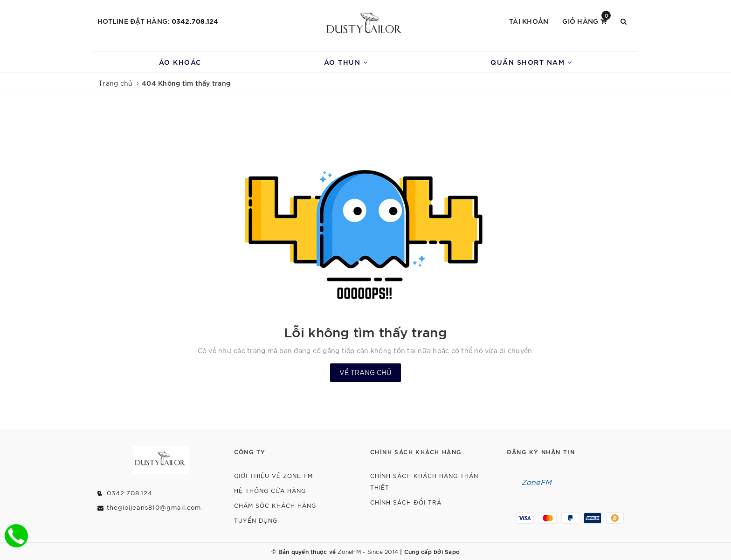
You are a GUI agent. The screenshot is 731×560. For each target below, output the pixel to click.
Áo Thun (346, 62)
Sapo (452, 551)
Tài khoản (529, 21)
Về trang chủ (365, 372)
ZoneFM (537, 482)
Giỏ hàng (586, 20)
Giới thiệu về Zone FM (273, 475)
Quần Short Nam (531, 62)
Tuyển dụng (256, 520)
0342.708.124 (195, 21)
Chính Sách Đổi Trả (406, 502)
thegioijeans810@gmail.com (154, 507)
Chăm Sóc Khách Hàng (275, 505)
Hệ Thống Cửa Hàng (270, 490)
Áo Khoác (180, 62)
